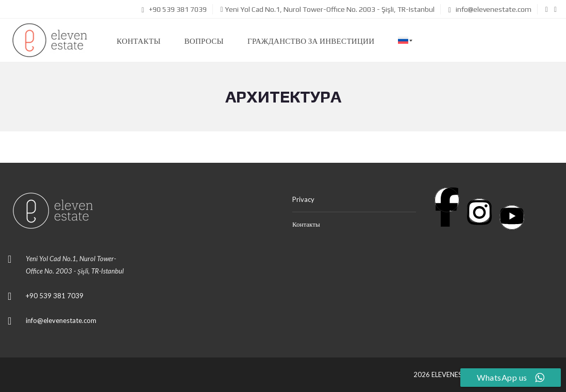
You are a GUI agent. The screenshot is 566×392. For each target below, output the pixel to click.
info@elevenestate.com (490, 9)
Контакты (306, 224)
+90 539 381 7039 (174, 9)
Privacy (303, 199)
